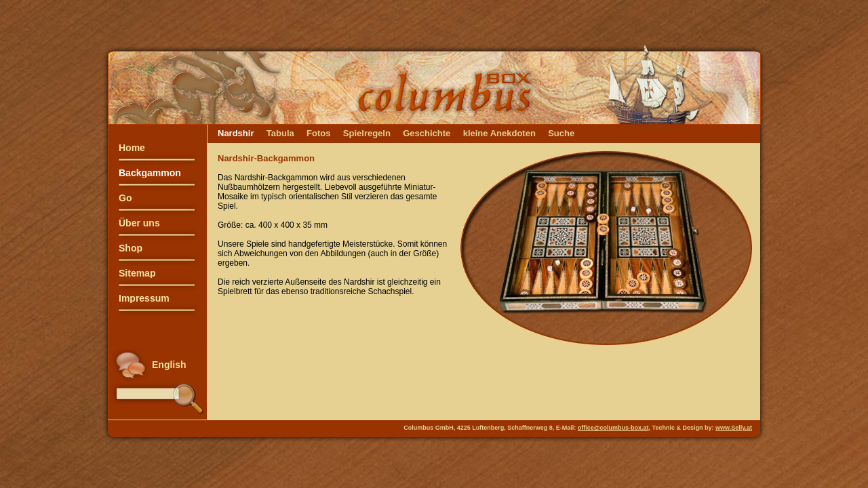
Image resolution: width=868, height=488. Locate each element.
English (169, 365)
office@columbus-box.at (613, 428)
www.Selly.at (734, 428)
